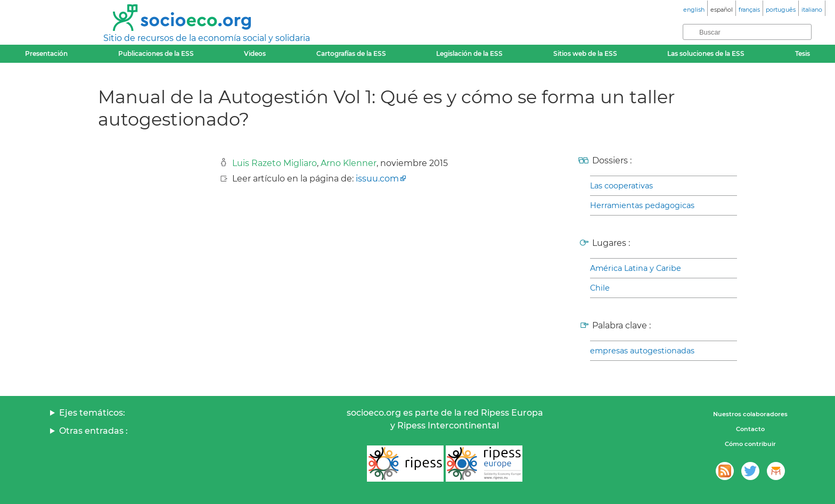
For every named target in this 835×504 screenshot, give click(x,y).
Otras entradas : (93, 431)
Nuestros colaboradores (750, 414)
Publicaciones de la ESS (156, 53)
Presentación (46, 53)
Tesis (803, 53)
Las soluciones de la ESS (706, 53)
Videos (255, 53)
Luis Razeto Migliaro (275, 163)
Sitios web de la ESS (585, 53)
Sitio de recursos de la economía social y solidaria (207, 38)
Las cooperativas (621, 186)
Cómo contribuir (750, 444)
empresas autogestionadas (642, 351)
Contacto (750, 429)
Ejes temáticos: (92, 413)
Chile (600, 288)
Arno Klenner (349, 163)
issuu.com (377, 179)
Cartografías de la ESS (351, 53)
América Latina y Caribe (636, 268)
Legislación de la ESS (469, 53)
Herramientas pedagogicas (642, 205)
